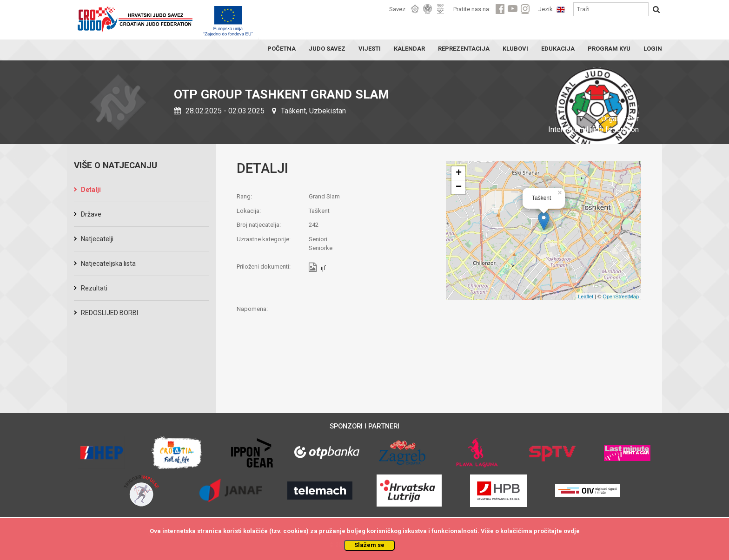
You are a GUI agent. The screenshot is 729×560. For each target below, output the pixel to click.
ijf (323, 268)
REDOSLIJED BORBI (109, 313)
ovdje (572, 531)
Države (91, 214)
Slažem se (369, 545)
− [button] (459, 187)
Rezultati (94, 288)
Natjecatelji (97, 239)
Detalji (91, 190)
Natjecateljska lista (108, 264)
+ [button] (459, 173)
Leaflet (586, 296)
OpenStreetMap (621, 296)
